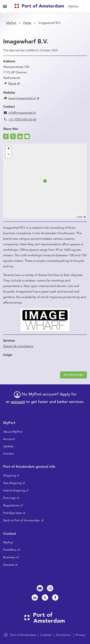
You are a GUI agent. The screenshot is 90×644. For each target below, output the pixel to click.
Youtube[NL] (40, 588)
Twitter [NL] (45, 597)
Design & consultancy (18, 346)
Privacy (81, 635)
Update (8, 446)
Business (9, 557)
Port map (9, 498)
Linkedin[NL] (35, 597)
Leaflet (79, 217)
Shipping (10, 475)
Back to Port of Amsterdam (22, 520)
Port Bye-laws (12, 513)
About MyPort (13, 432)
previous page (74, 375)
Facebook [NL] (55, 597)
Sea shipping (12, 483)
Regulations (11, 505)
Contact (9, 454)
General (9, 565)
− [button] (9, 155)
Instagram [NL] (50, 588)
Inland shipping (14, 490)
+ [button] (9, 149)
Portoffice (10, 550)
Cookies (46, 635)
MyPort (73, 7)
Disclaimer (64, 635)
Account (9, 439)
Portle (27, 23)
